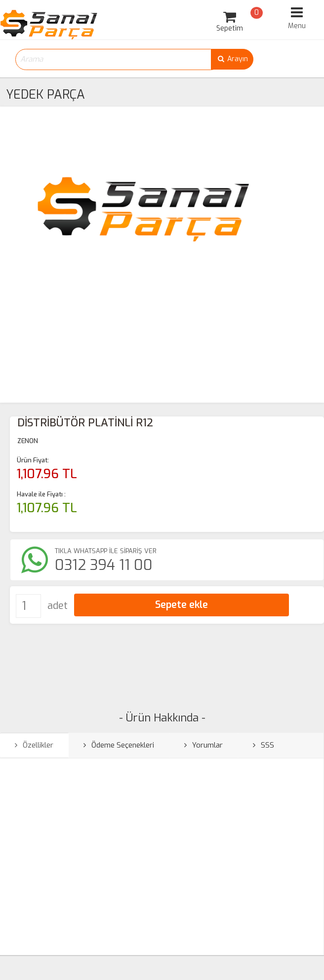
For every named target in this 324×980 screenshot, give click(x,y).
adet (58, 606)
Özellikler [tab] (34, 745)
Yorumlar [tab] (203, 745)
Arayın (232, 59)
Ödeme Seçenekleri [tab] (119, 745)
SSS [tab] (263, 745)
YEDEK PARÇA (45, 94)
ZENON (28, 441)
